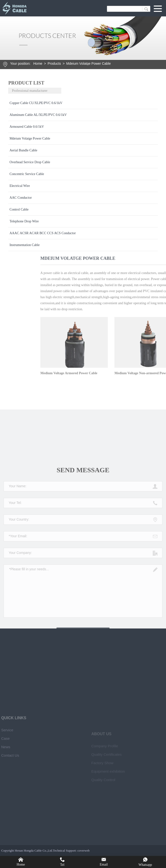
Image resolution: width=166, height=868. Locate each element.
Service (7, 797)
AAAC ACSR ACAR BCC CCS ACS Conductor (43, 233)
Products (54, 64)
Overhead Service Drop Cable (30, 162)
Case (5, 806)
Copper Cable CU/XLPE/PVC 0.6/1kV (36, 103)
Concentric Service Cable (27, 174)
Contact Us (10, 823)
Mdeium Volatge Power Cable (89, 64)
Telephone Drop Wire (24, 221)
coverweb (84, 850)
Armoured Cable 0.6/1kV (27, 127)
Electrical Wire (20, 186)
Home (38, 64)
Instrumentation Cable (24, 245)
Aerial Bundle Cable (23, 150)
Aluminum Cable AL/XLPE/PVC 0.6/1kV (38, 115)
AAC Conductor (21, 198)
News (6, 814)
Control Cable (19, 209)
